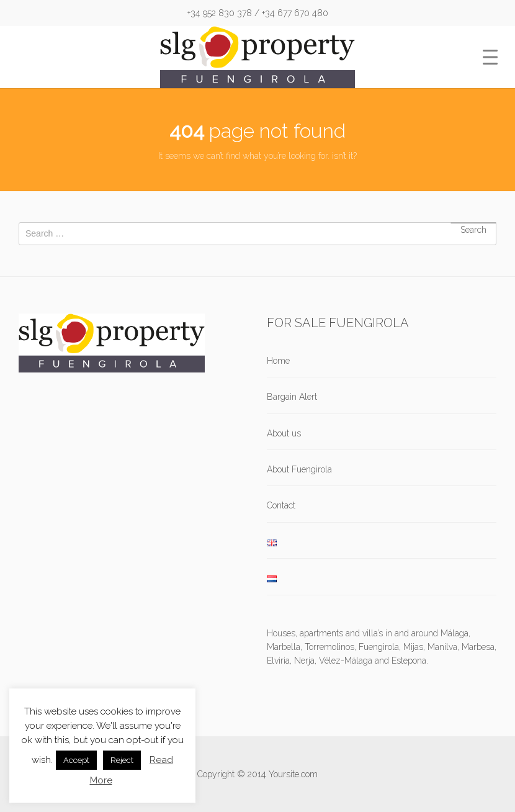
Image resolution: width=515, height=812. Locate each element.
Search (473, 223)
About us (284, 433)
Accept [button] (76, 760)
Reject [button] (122, 760)
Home (278, 361)
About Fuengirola (299, 469)
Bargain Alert (292, 397)
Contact (281, 505)
